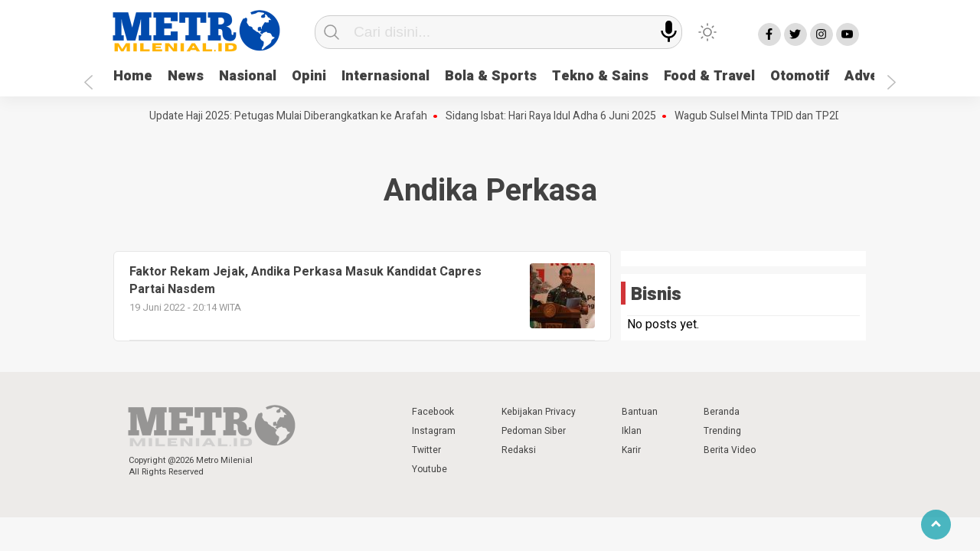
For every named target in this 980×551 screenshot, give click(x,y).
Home (133, 76)
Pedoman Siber (534, 431)
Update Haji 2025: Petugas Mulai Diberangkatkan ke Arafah (291, 116)
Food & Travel (709, 76)
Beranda (722, 412)
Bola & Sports (491, 76)
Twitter (426, 450)
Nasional (248, 76)
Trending (722, 431)
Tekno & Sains (600, 76)
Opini (309, 76)
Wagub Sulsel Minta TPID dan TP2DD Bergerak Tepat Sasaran (823, 116)
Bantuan (640, 412)
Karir (631, 450)
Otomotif (800, 76)
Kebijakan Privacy (539, 412)
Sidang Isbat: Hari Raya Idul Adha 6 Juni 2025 (554, 116)
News (186, 76)
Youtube (430, 469)
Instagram (434, 431)
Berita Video (730, 450)
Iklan (632, 431)
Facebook (433, 412)
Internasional (385, 76)
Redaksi (519, 450)
